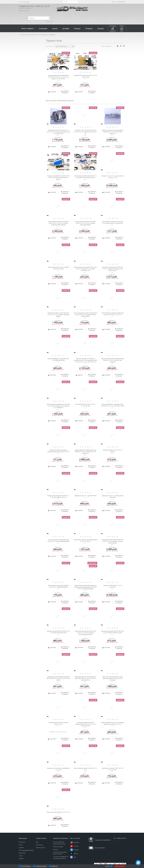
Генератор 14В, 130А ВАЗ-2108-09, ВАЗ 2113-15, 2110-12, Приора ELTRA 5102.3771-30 (85, 132)
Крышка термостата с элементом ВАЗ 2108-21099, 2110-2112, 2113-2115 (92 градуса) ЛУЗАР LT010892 (58, 77)
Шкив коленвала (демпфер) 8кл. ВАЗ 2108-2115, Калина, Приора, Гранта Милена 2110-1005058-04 (58, 406)
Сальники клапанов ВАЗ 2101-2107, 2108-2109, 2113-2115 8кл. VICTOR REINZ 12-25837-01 (58, 178)
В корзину (53, 92)
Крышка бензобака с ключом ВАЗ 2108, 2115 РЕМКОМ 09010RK (58, 359)
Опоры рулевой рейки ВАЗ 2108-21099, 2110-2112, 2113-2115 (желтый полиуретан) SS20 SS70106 (86, 633)
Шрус (52, 21)
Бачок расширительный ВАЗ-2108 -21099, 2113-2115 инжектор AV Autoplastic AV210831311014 (86, 269)
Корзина (107, 866)
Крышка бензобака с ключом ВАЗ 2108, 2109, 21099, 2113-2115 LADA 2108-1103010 (113, 405)
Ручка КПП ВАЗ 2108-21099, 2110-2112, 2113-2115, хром (86, 405)
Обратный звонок (23, 11)
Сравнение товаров (113, 28)
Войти (114, 2)
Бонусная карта (100, 848)
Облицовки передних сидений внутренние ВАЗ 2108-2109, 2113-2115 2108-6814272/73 (86, 724)
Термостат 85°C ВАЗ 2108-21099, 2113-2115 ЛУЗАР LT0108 (86, 76)
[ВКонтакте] (72, 842)
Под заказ (53, 739)
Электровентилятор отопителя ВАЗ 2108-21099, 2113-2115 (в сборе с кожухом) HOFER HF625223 (113, 541)
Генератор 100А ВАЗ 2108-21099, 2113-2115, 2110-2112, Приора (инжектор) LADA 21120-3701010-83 (58, 132)
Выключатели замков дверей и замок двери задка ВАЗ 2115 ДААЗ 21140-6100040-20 (113, 678)
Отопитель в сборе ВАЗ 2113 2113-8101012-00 (113, 586)
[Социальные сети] (138, 863)
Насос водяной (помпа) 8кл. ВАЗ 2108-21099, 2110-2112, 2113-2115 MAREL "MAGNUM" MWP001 (85, 223)
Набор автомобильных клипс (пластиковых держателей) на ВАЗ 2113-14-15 (113, 723)
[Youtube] (72, 846)
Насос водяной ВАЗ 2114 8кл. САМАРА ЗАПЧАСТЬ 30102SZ (58, 268)
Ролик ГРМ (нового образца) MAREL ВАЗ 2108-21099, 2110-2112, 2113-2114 (113, 314)
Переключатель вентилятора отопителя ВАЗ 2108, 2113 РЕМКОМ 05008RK (58, 586)
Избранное (55, 866)
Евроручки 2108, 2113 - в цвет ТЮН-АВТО (85, 496)
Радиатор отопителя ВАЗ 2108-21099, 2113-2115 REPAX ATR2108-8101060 (58, 632)
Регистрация (121, 2)
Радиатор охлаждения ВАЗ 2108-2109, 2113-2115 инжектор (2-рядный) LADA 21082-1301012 (113, 269)
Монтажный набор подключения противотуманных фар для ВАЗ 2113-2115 (58, 451)
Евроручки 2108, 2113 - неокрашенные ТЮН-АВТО (113, 496)
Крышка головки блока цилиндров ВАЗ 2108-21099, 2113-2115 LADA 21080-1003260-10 (113, 132)
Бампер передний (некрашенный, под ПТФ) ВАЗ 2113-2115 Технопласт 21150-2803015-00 (86, 452)
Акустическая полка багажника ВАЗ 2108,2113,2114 (58, 723)
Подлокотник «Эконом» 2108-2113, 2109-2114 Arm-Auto (113, 769)
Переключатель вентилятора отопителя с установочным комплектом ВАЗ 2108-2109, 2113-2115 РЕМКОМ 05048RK (86, 587)
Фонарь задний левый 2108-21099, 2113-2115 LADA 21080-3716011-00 (58, 496)
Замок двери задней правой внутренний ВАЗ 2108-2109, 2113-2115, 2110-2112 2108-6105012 (58, 678)
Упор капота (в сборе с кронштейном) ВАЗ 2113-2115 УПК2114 (86, 540)
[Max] (72, 857)
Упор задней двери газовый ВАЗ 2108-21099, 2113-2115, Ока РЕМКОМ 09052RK (58, 540)
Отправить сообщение (25, 8)
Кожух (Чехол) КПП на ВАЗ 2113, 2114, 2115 (58, 812)
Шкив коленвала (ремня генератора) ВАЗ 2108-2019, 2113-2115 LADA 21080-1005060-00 (113, 360)
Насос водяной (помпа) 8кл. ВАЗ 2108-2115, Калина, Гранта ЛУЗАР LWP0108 (113, 222)
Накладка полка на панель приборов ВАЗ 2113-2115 (58, 769)
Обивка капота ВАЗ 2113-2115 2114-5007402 (113, 451)
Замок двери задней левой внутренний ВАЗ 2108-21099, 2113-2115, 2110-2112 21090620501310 (85, 678)
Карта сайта (118, 842)
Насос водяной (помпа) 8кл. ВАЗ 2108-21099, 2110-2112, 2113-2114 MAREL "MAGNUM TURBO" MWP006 (58, 223)
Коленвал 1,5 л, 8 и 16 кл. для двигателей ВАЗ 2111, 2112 (113, 177)
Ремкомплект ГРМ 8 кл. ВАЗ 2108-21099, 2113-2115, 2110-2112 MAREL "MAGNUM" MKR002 (58, 315)
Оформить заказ (120, 866)
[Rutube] (72, 853)
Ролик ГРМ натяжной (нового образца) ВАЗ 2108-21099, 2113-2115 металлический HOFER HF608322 (85, 315)
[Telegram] (72, 850)
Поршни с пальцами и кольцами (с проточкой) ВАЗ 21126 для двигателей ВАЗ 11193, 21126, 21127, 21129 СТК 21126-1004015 (85, 360)
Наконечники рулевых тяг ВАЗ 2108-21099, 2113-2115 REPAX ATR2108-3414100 (113, 632)
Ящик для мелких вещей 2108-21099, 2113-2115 (86, 769)
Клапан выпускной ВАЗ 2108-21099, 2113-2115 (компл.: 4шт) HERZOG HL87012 (85, 177)
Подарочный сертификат (99, 840)
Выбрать (80, 375)
